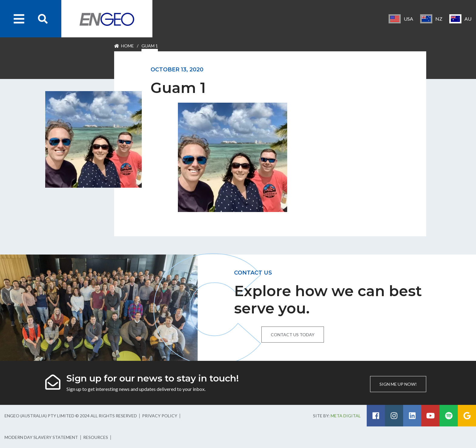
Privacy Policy (160, 416)
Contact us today (293, 335)
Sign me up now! (398, 384)
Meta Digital (346, 416)
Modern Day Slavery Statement (41, 437)
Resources (96, 437)
